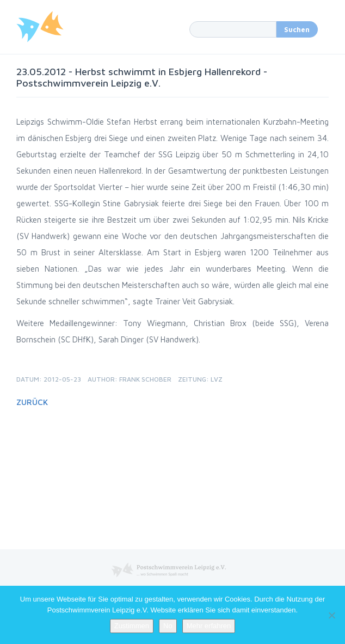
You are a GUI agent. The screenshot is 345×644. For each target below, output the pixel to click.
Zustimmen (132, 626)
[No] (331, 615)
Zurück (32, 402)
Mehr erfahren (209, 626)
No (168, 626)
